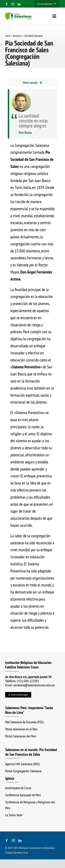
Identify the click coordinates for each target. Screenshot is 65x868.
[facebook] (7, 4)
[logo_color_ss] (18, 15)
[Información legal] (18, 695)
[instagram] (13, 4)
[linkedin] (19, 4)
